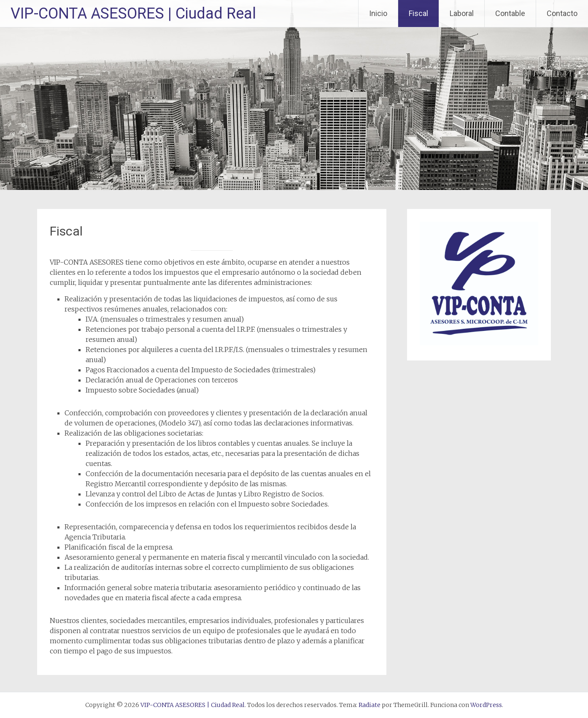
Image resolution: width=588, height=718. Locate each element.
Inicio (378, 13)
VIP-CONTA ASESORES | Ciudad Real (133, 14)
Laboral (462, 13)
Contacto (562, 13)
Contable (510, 13)
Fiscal (418, 13)
